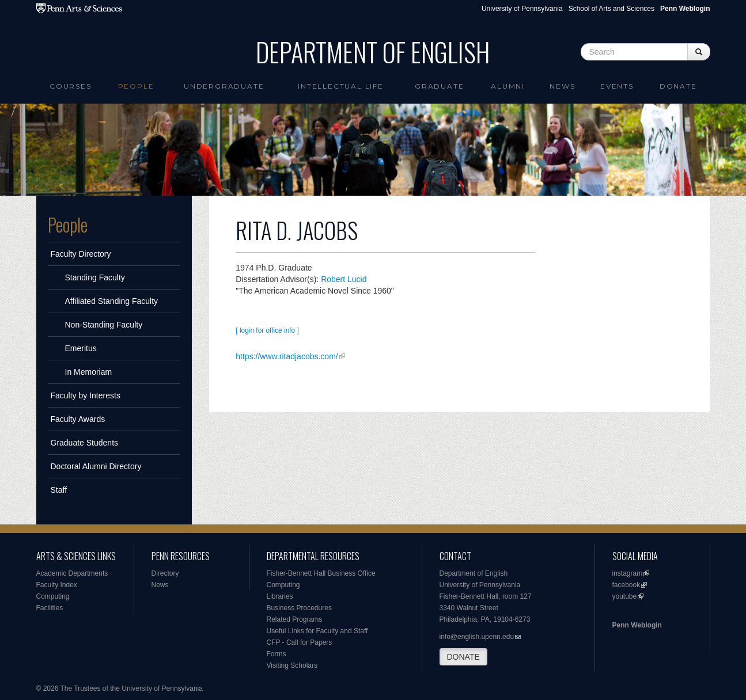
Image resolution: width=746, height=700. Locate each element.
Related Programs (295, 619)
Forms (277, 654)
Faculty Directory (81, 254)
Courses (71, 86)
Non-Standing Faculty (104, 325)
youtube (625, 596)
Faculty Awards (78, 419)
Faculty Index (57, 585)
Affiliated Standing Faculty (112, 301)
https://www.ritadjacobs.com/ (287, 356)
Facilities (50, 608)
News (562, 86)
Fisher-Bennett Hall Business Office (321, 573)
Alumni (508, 86)
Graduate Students (85, 443)
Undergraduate (224, 86)
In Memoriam (89, 372)
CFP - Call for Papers (300, 642)
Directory (165, 573)
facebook (626, 585)
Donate (678, 86)
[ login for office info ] (267, 330)
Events (617, 86)
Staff (59, 490)
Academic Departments (72, 573)
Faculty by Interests (86, 395)
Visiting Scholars (292, 665)
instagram (628, 573)
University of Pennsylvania (522, 9)
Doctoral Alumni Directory (96, 466)
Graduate (439, 86)
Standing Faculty (95, 277)
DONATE (463, 657)
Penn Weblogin (637, 625)
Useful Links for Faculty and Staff (317, 631)
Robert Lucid (344, 279)
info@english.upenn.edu (477, 637)
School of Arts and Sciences (611, 9)
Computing (53, 596)
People (136, 86)
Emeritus (81, 348)
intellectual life (341, 86)
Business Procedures (299, 608)
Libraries (280, 596)
